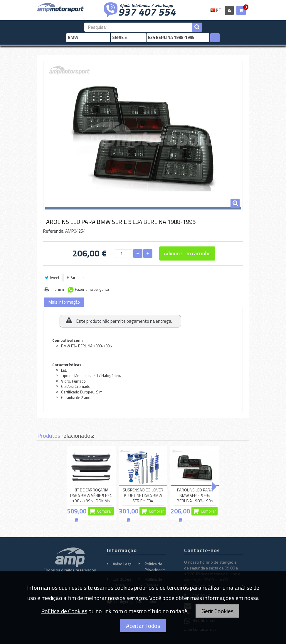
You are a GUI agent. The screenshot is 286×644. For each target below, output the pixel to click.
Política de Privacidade (155, 567)
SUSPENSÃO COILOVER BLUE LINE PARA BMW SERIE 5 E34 (143, 496)
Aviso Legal (123, 564)
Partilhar (75, 278)
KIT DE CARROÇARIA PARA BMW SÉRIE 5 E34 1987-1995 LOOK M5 (91, 496)
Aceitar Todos (143, 626)
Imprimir (58, 289)
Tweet (52, 278)
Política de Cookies (64, 611)
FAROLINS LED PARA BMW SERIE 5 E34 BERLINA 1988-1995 (195, 496)
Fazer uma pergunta (92, 289)
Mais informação (64, 302)
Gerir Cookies (217, 611)
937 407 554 (147, 11)
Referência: (54, 231)
